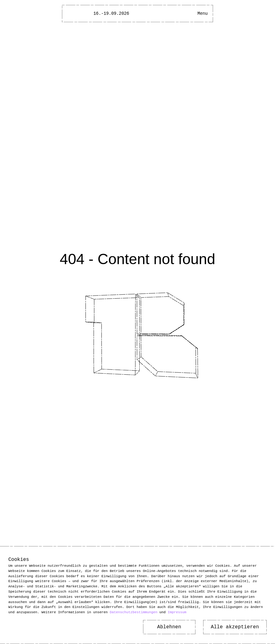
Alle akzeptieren (235, 627)
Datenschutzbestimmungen (133, 612)
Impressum (177, 612)
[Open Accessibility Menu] (191, 14)
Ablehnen (169, 627)
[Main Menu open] (203, 14)
